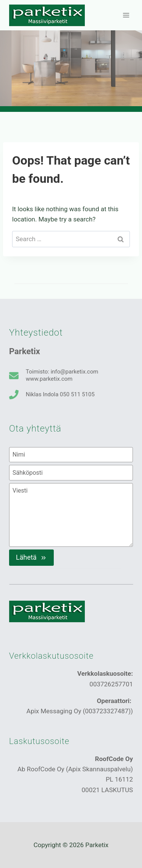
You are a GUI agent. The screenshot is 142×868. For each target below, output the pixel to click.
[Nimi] (71, 455)
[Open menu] (126, 15)
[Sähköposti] (71, 472)
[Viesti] (71, 515)
